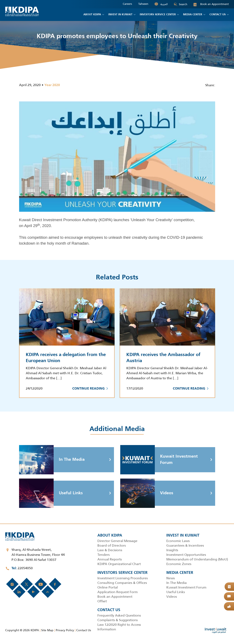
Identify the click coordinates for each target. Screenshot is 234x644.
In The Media (52, 460)
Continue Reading (90, 389)
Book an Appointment (211, 4)
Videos (147, 493)
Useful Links (51, 493)
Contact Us (84, 630)
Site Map (47, 630)
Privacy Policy (65, 630)
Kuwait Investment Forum (159, 460)
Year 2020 (52, 85)
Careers (127, 4)
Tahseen (143, 4)
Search (181, 4)
